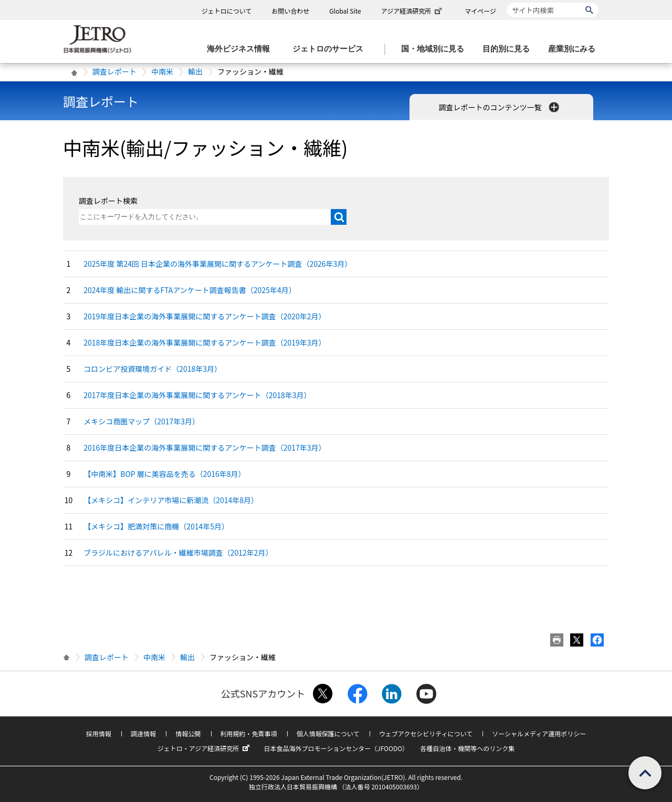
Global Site (345, 11)
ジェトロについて (227, 11)
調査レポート (114, 71)
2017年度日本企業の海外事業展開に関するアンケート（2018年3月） (197, 395)
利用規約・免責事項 (249, 733)
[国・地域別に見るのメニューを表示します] (436, 49)
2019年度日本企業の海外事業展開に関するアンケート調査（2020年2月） (204, 316)
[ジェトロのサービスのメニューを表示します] (331, 49)
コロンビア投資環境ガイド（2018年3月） (153, 369)
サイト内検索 (506, 2)
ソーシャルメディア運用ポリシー (539, 733)
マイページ (480, 11)
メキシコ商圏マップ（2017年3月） (141, 421)
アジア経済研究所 (413, 11)
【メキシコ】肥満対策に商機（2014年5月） (156, 526)
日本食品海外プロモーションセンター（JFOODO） (336, 748)
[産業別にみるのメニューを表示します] (575, 49)
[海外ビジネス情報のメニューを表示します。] (241, 49)
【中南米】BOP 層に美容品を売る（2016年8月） (164, 474)
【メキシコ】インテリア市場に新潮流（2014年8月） (171, 500)
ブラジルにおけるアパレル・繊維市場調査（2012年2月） (178, 553)
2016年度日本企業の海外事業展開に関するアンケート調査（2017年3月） (204, 447)
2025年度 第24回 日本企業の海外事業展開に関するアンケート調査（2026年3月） (218, 264)
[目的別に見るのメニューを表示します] (509, 49)
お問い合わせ (290, 11)
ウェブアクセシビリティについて (426, 733)
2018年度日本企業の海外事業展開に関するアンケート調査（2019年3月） (204, 342)
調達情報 (143, 733)
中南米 (162, 71)
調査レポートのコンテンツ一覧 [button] (500, 107)
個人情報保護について (328, 733)
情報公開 (188, 733)
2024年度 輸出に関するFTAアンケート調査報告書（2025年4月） (190, 290)
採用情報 (99, 733)
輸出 (195, 71)
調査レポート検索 (108, 201)
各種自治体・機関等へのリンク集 (467, 748)
